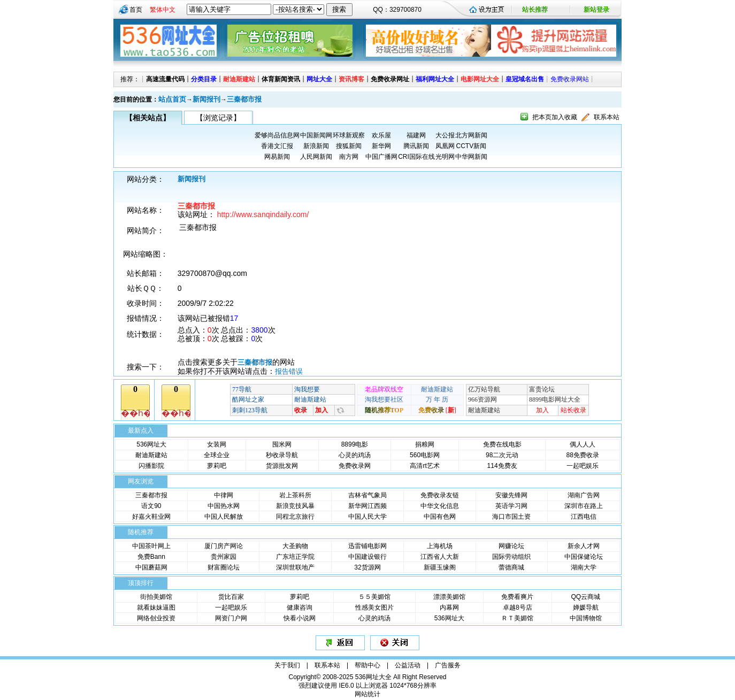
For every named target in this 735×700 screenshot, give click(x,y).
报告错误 (289, 371)
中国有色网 (440, 517)
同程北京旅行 (295, 517)
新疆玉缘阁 (440, 567)
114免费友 (502, 466)
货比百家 (231, 597)
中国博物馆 (586, 618)
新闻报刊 (206, 99)
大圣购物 (295, 546)
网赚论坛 (511, 546)
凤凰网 (445, 146)
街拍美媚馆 (156, 597)
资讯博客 (351, 79)
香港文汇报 (277, 146)
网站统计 (367, 694)
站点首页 (172, 99)
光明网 (445, 157)
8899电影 (355, 444)
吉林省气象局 (367, 495)
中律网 (224, 495)
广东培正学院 (295, 557)
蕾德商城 (511, 567)
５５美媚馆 (374, 597)
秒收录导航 (282, 455)
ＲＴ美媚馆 (517, 618)
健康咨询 (300, 607)
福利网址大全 (435, 79)
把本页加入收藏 (555, 117)
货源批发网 (282, 466)
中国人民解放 (224, 517)
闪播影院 (151, 466)
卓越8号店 (518, 607)
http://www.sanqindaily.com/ (263, 214)
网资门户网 (231, 618)
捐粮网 (425, 444)
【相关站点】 (148, 118)
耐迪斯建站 (239, 79)
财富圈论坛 (224, 567)
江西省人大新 (440, 557)
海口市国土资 (511, 517)
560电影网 (425, 455)
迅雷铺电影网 (367, 546)
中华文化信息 (440, 506)
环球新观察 (349, 135)
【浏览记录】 (218, 118)
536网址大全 (373, 677)
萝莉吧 (217, 466)
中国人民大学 (367, 517)
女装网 (217, 444)
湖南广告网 (584, 495)
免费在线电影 (502, 444)
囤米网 (282, 444)
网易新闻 (277, 157)
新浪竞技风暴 (295, 506)
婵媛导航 (586, 607)
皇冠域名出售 (525, 79)
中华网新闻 (471, 157)
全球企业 (217, 455)
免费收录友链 (440, 495)
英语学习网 (511, 506)
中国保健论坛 (584, 557)
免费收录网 (355, 466)
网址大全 (319, 79)
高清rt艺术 (424, 466)
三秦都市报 (244, 99)
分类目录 (204, 79)
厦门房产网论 (224, 546)
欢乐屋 (381, 135)
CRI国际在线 (416, 157)
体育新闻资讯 (281, 79)
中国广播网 (381, 157)
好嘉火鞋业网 (151, 517)
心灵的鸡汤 (355, 455)
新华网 (381, 146)
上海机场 (440, 546)
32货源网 (367, 567)
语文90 (151, 506)
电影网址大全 (480, 79)
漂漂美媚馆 (449, 597)
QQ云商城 (585, 597)
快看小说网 (300, 618)
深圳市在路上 (584, 506)
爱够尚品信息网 (277, 135)
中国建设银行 (367, 557)
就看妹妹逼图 (156, 607)
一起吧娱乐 (583, 466)
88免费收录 (583, 455)
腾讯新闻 (416, 146)
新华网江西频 (367, 506)
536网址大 (151, 444)
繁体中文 (163, 10)
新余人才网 (584, 546)
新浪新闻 (316, 146)
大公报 (445, 135)
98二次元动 (502, 455)
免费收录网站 (570, 79)
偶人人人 (583, 444)
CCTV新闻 (471, 146)
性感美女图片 (374, 607)
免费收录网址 (390, 79)
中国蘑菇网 (151, 567)
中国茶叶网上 (151, 546)
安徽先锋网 (511, 495)
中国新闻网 (316, 135)
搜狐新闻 (349, 146)
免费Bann (151, 557)
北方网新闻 (471, 135)
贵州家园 (224, 557)
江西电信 (584, 517)
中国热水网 (224, 506)
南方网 (349, 157)
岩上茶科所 (295, 495)
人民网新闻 (316, 157)
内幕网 (449, 607)
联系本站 (607, 117)
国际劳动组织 (511, 557)
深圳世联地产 (295, 567)
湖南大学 (584, 567)
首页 (136, 10)
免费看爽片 (517, 597)
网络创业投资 (156, 618)
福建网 (416, 135)
